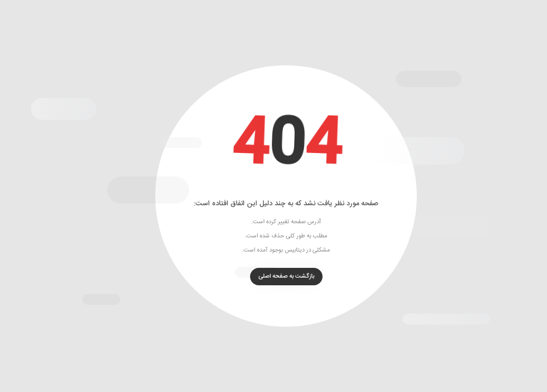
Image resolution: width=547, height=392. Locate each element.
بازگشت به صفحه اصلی (274, 277)
